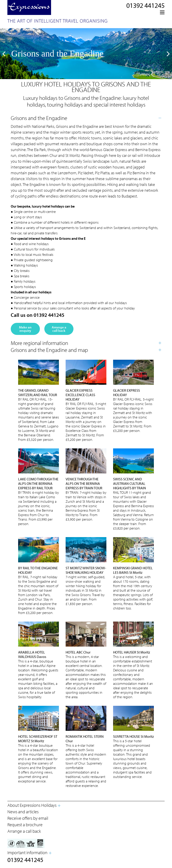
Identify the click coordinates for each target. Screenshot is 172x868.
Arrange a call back (59, 329)
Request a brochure (25, 825)
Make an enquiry (25, 329)
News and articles (23, 812)
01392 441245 (145, 5)
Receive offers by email (28, 818)
